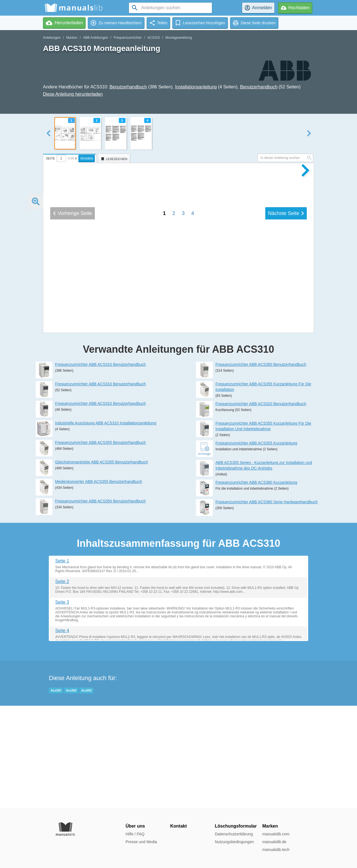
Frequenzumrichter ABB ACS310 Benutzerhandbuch (101, 466)
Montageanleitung (179, 38)
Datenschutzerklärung (234, 834)
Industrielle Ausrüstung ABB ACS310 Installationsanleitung (106, 525)
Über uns (135, 826)
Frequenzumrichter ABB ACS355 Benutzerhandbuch (101, 545)
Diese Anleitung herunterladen (73, 94)
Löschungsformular (236, 826)
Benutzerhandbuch (128, 87)
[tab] (70, 158)
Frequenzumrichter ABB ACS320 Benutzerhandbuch (261, 506)
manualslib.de (274, 842)
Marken (72, 38)
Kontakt (178, 826)
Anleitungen (52, 38)
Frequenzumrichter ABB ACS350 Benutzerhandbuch (101, 603)
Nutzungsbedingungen (234, 842)
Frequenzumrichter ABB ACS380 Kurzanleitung (256, 584)
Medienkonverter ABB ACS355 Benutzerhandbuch (99, 584)
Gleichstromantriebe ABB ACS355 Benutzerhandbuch (102, 564)
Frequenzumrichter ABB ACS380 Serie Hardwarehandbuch (267, 604)
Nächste (286, 399)
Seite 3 (62, 704)
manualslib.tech (276, 850)
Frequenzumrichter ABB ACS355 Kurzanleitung (256, 545)
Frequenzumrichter (128, 38)
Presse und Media (141, 842)
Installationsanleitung (196, 87)
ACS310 (154, 38)
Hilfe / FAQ (135, 834)
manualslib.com (276, 834)
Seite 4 (62, 733)
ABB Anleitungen (95, 38)
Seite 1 (62, 663)
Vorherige (73, 399)
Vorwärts (87, 158)
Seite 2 (62, 684)
